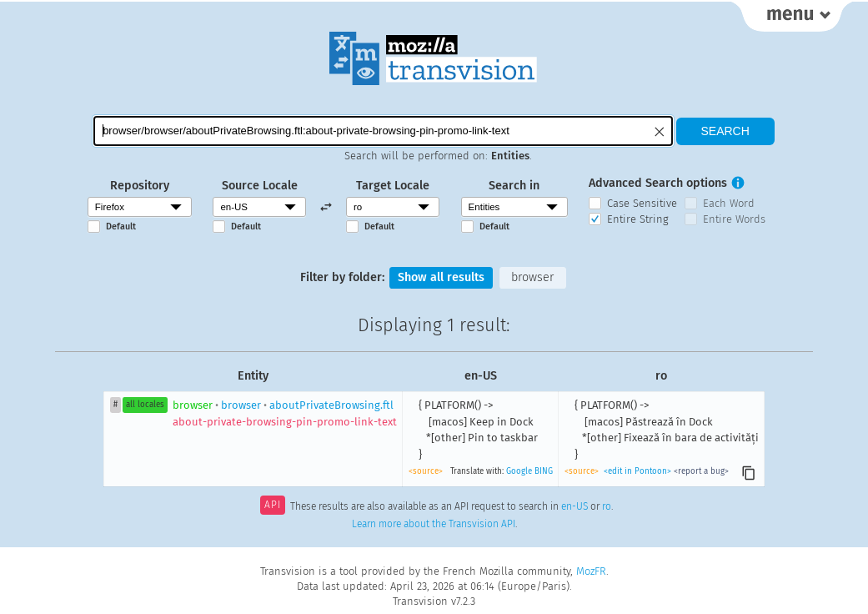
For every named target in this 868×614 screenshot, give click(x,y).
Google (519, 471)
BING (544, 471)
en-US (574, 506)
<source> (426, 471)
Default (121, 226)
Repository (140, 186)
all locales (145, 405)
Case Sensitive (642, 203)
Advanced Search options (658, 183)
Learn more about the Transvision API (434, 524)
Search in (514, 186)
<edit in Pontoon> (637, 471)
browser (532, 277)
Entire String (638, 219)
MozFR (591, 571)
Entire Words (734, 219)
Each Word (729, 203)
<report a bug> (701, 471)
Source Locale (260, 186)
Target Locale (393, 186)
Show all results (441, 277)
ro (607, 506)
